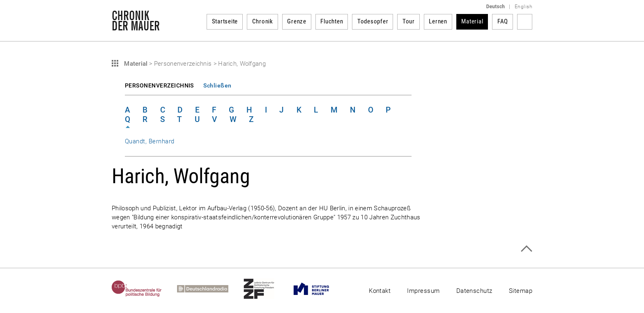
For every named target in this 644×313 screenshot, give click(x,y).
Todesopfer (373, 21)
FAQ (503, 21)
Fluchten (332, 21)
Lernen (438, 21)
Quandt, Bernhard (150, 141)
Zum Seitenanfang (526, 249)
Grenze (297, 21)
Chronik (263, 21)
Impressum (423, 291)
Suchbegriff (525, 22)
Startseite (225, 21)
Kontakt (380, 291)
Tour (409, 21)
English (523, 7)
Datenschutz (474, 291)
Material (472, 21)
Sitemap (521, 291)
